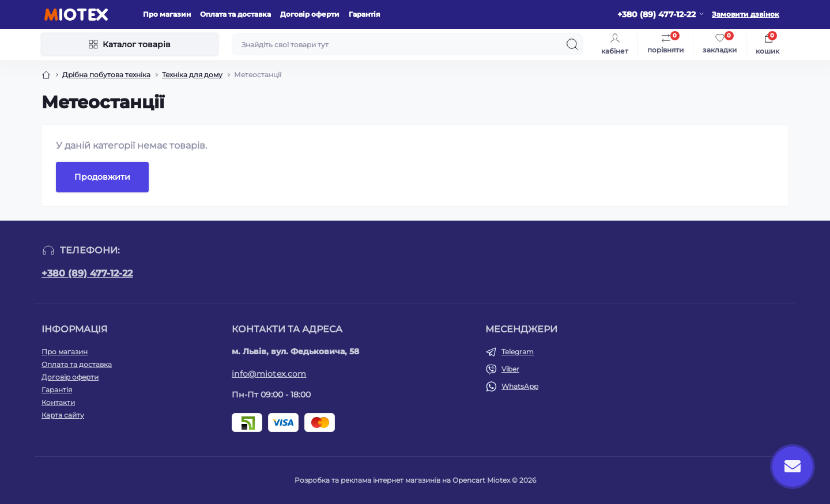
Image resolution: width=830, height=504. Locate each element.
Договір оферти (310, 14)
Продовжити (102, 177)
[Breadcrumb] (46, 75)
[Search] (572, 44)
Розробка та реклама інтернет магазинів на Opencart (390, 480)
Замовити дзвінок (746, 14)
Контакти (58, 402)
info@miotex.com (269, 374)
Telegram (518, 352)
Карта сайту (63, 415)
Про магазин (167, 14)
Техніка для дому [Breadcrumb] (192, 75)
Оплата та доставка (235, 14)
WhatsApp (520, 386)
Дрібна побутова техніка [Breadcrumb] (106, 75)
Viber (510, 369)
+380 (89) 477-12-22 (87, 273)
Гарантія (365, 14)
